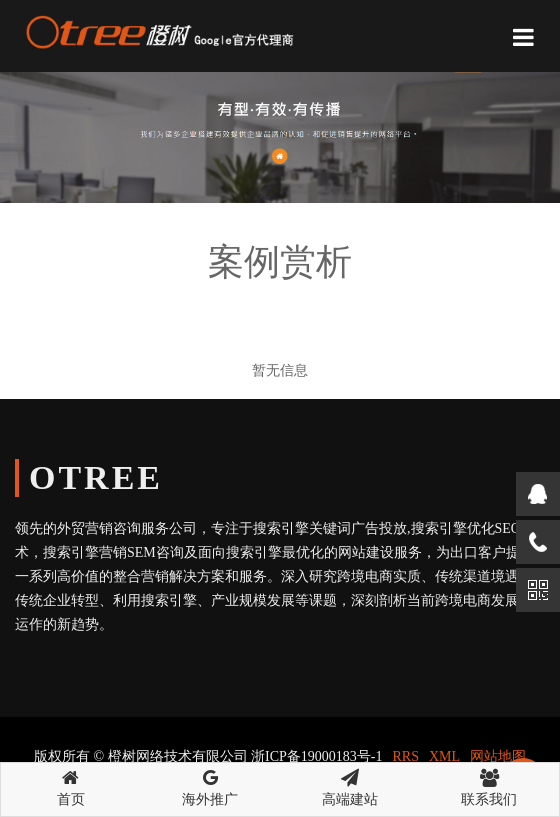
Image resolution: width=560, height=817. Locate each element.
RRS (406, 756)
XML (444, 756)
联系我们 (490, 785)
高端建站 (350, 785)
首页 (71, 785)
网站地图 (498, 756)
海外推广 (211, 785)
